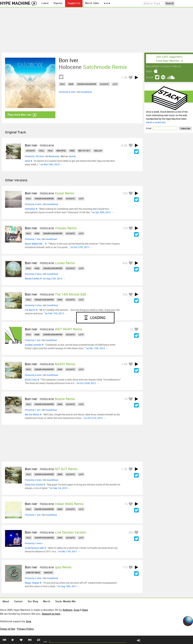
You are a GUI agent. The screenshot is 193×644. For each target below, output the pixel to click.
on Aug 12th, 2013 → (54, 279)
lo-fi (115, 84)
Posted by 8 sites (33, 375)
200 (131, 532)
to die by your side (34, 548)
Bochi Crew (31, 380)
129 (125, 228)
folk (62, 84)
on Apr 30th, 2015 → (103, 212)
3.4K (124, 364)
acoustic (104, 84)
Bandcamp (54, 156)
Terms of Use (8, 629)
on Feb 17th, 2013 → (56, 313)
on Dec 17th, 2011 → (69, 551)
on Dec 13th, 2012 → (97, 348)
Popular (58, 3)
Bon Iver (69, 60)
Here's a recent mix (156, 122)
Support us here (51, 614)
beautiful (61, 151)
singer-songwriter (87, 84)
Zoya (77, 610)
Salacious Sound (34, 485)
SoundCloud (86, 92)
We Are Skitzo (32, 414)
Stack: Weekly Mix (65, 602)
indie (71, 84)
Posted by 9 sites (67, 92)
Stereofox (30, 209)
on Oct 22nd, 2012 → (88, 383)
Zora (28, 621)
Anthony (68, 610)
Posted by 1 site (33, 239)
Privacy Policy (26, 629)
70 (126, 399)
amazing (48, 573)
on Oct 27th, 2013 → (81, 247)
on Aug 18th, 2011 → (69, 586)
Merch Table (92, 3)
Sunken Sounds (33, 345)
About (6, 602)
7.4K (124, 77)
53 (132, 329)
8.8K (124, 145)
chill (41, 151)
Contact (166, 67)
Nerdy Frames (32, 279)
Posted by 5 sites (33, 305)
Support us (74, 3)
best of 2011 (84, 151)
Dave (85, 610)
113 (125, 567)
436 (125, 263)
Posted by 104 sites (34, 156)
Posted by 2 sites (33, 578)
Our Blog (33, 602)
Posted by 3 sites (33, 543)
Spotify (72, 156)
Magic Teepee (32, 583)
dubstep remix (33, 573)
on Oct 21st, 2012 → (95, 418)
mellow (98, 151)
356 (125, 294)
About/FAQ (152, 67)
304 (125, 193)
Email (149, 128)
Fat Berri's (30, 310)
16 (126, 504)
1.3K (124, 469)
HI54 (27, 161)
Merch (177, 67)
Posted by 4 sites (33, 204)
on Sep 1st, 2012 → (60, 488)
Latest (45, 3)
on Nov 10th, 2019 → (51, 164)
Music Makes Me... (35, 244)
